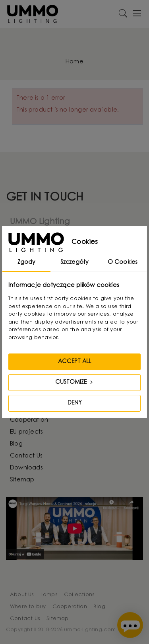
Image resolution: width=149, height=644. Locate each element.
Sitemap (22, 480)
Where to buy (28, 607)
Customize (75, 382)
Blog (16, 444)
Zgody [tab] (27, 263)
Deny (75, 403)
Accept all (74, 362)
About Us (22, 595)
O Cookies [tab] (123, 263)
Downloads (26, 468)
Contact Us (26, 456)
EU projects (26, 432)
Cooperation (29, 420)
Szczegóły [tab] (75, 263)
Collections (79, 595)
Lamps (49, 595)
